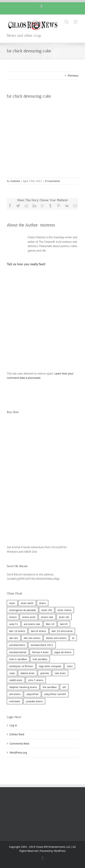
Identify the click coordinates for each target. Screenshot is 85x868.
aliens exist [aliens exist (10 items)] (29, 617)
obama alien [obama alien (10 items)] (28, 673)
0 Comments (52, 181)
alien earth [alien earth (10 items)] (27, 603)
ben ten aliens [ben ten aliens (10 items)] (32, 638)
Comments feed (19, 744)
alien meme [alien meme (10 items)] (64, 610)
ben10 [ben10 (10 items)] (64, 624)
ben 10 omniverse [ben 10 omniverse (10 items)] (62, 631)
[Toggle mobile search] (67, 22)
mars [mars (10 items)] (70, 666)
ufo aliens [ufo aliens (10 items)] (15, 694)
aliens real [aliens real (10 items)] (47, 617)
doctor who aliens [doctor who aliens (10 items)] (56, 638)
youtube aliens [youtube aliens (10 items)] (34, 701)
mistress (15, 181)
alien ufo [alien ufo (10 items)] (64, 617)
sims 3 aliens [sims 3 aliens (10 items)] (36, 680)
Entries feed (17, 734)
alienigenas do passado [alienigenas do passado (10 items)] (23, 610)
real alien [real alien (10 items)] (60, 673)
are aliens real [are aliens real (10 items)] (32, 624)
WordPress (60, 851)
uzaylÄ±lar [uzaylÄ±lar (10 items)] (32, 694)
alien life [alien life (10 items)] (47, 610)
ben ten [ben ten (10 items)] (14, 638)
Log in (13, 725)
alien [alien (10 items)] (12, 603)
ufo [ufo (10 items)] (64, 687)
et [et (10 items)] (73, 638)
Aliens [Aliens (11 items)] (13, 617)
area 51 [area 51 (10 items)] (14, 624)
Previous (73, 76)
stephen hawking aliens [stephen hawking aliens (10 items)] (23, 687)
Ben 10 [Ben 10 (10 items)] (50, 624)
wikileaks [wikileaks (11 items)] (15, 701)
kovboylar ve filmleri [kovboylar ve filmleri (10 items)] (21, 666)
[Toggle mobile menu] (76, 22)
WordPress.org (18, 753)
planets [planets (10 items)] (45, 673)
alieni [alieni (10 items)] (42, 603)
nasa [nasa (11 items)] (12, 673)
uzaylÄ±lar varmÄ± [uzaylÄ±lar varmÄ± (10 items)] (55, 694)
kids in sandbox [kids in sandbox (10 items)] (18, 659)
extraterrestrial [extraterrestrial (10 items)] (18, 652)
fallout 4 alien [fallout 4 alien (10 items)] (40, 652)
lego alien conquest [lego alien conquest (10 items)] (50, 666)
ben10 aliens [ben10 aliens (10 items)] (38, 631)
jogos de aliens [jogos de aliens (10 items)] (63, 652)
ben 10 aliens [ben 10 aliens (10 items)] (17, 631)
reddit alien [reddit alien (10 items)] (16, 680)
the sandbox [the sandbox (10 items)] (50, 687)
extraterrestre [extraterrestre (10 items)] (17, 645)
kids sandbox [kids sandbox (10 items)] (40, 659)
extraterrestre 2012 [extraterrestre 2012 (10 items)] (42, 645)
